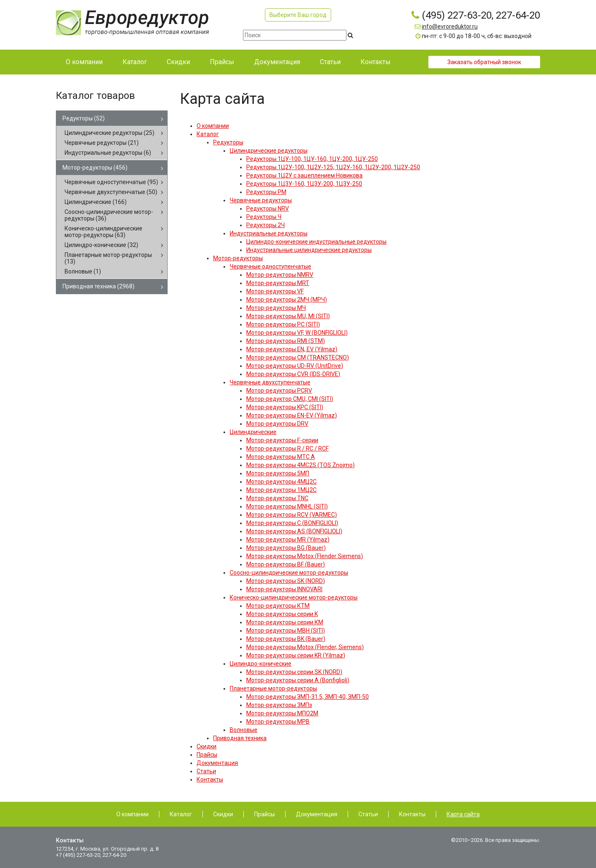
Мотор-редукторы (95, 168)
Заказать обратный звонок (484, 62)
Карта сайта (463, 814)
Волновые (83, 271)
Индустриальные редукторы (108, 153)
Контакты (412, 814)
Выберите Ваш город (298, 15)
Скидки (223, 814)
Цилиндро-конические (101, 245)
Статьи (368, 814)
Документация (317, 814)
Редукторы (84, 118)
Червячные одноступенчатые (111, 182)
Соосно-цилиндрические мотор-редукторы (109, 215)
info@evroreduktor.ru (450, 26)
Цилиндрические (96, 202)
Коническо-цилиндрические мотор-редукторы (103, 232)
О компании (132, 814)
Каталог (181, 814)
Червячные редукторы (102, 143)
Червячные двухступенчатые (111, 192)
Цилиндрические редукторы (109, 133)
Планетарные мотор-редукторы (108, 258)
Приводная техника (99, 286)
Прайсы (264, 814)
